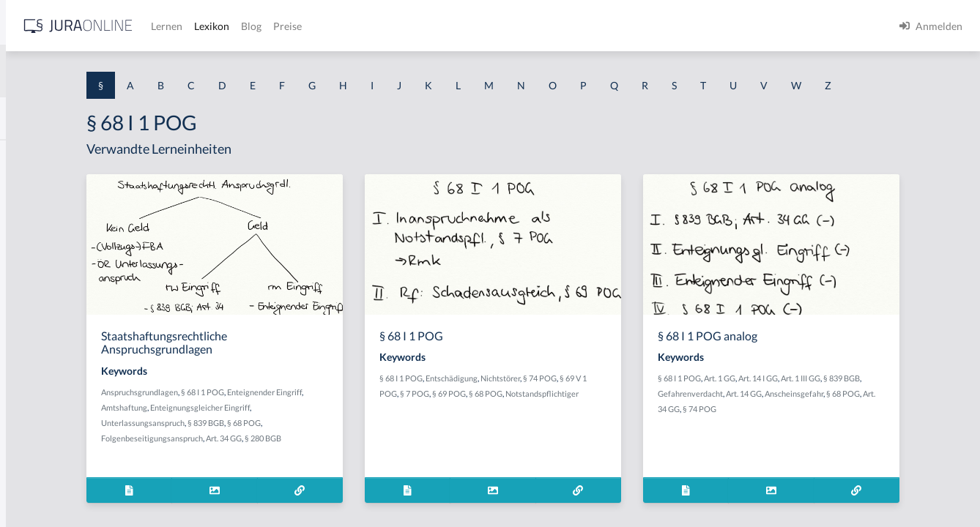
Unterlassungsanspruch (302, 450)
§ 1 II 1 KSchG (43, 485)
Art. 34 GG (383, 465)
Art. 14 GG (862, 421)
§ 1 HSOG (34, 287)
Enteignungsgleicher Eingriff (387, 434)
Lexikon (440, 26)
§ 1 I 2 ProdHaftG (51, 386)
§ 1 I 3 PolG (37, 419)
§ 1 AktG (31, 156)
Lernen (395, 26)
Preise (516, 26)
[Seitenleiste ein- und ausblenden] (211, 22)
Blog (480, 26)
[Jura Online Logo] (307, 26)
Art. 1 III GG (900, 405)
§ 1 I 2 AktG (38, 353)
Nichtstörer (629, 405)
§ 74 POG (669, 405)
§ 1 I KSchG (37, 452)
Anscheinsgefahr (913, 421)
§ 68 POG (403, 450)
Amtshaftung (312, 434)
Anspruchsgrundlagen (298, 419)
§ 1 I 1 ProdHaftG (51, 320)
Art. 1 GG (819, 405)
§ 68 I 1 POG (361, 419)
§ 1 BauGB (35, 188)
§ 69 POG (590, 421)
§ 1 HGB (30, 254)
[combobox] (117, 71)
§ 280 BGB (422, 465)
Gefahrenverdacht (809, 421)
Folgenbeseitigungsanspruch (311, 465)
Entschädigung (580, 405)
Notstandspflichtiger (545, 436)
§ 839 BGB (365, 450)
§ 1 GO (27, 221)
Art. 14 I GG (858, 405)
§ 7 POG (556, 421)
